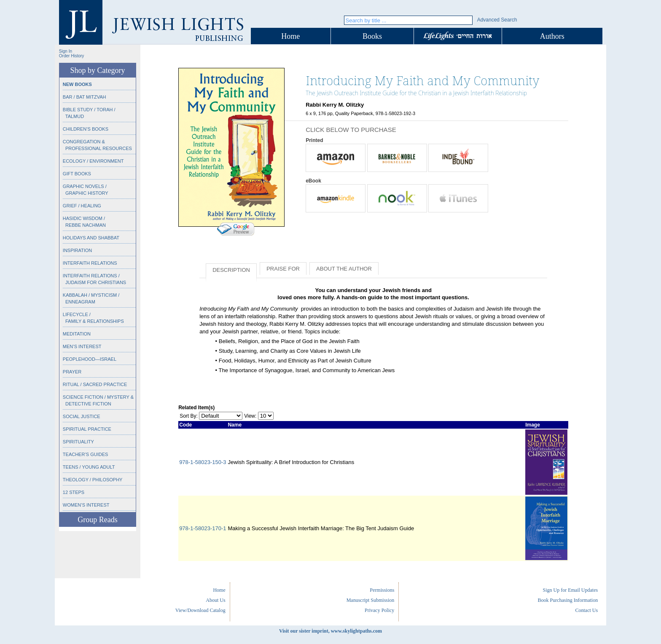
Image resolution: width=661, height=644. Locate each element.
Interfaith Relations (90, 263)
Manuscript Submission (371, 600)
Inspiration (77, 250)
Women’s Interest (86, 505)
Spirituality (78, 442)
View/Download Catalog (200, 610)
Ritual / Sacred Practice (95, 384)
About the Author (344, 269)
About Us (215, 600)
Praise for (283, 269)
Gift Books (77, 174)
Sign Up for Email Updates (570, 590)
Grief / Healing (82, 206)
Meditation (77, 334)
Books (372, 36)
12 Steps (74, 492)
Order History (71, 56)
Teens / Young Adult (89, 467)
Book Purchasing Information (568, 600)
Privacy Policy (379, 610)
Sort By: (189, 416)
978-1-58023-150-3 (203, 462)
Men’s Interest (82, 346)
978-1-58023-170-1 (203, 528)
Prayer (72, 372)
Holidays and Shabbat (91, 238)
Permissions (382, 590)
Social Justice (82, 416)
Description (231, 270)
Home (290, 36)
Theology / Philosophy (93, 480)
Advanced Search (497, 20)
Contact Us (586, 610)
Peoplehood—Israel (90, 359)
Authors (552, 36)
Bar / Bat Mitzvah (85, 97)
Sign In (66, 51)
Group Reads (97, 520)
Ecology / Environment (93, 161)
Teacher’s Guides (86, 454)
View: (250, 416)
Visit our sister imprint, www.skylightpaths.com (330, 631)
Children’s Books (86, 129)
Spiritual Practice (87, 429)
